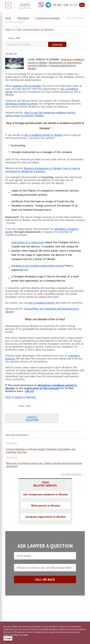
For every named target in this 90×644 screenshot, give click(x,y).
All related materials (71, 474)
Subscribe (57, 44)
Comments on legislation (48, 18)
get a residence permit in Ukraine (43, 135)
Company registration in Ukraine (52, 67)
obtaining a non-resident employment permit (38, 266)
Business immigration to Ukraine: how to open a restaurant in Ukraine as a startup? (43, 170)
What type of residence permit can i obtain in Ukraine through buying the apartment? (44, 465)
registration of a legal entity (28, 242)
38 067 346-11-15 (65, 5)
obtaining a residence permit (22, 103)
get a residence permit (42, 303)
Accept (8, 638)
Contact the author (32, 418)
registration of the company (42, 388)
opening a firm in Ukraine (27, 86)
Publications (23, 18)
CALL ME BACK (45, 579)
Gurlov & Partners (25, 397)
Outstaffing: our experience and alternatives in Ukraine (42, 310)
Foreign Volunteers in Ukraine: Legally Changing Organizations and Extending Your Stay (41, 451)
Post (8, 397)
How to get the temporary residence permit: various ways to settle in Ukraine (41, 114)
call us (29, 391)
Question (82, 5)
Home (8, 18)
